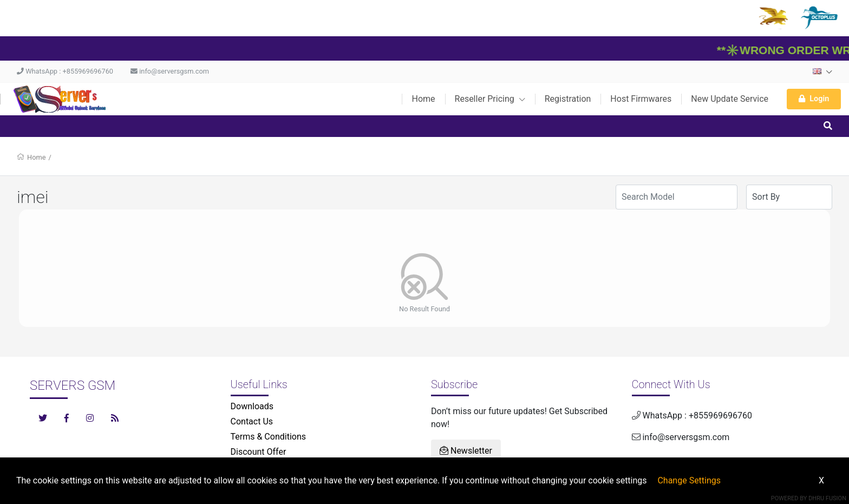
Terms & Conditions (269, 437)
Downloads (252, 406)
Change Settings (689, 480)
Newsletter (466, 451)
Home (423, 99)
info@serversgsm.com (170, 71)
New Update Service (730, 99)
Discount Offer (259, 452)
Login (814, 99)
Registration (568, 99)
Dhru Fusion (827, 498)
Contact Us (252, 421)
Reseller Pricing (490, 99)
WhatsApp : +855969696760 (65, 71)
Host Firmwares (641, 99)
